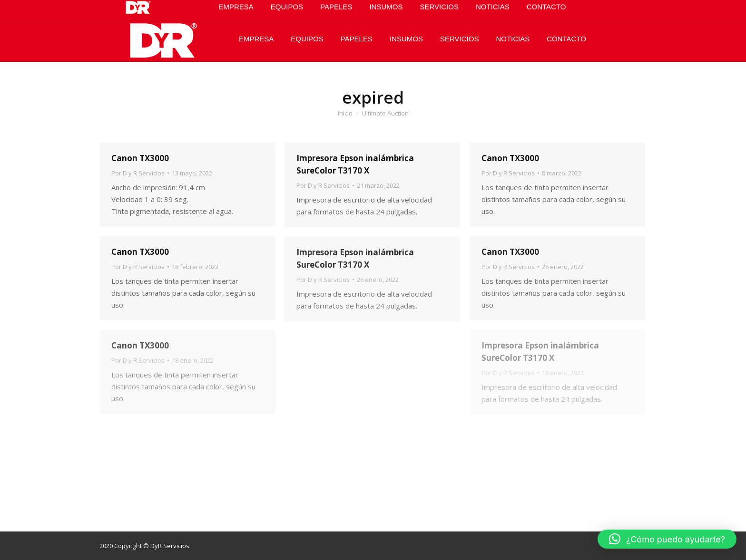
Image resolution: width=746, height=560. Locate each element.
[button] (667, 539)
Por (138, 173)
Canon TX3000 (140, 158)
